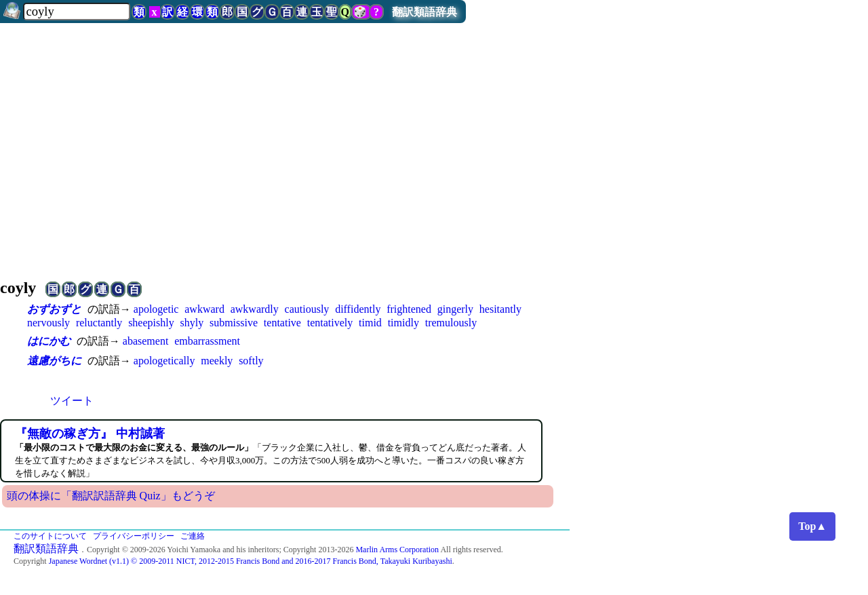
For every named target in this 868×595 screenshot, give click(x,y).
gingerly (455, 309)
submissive (234, 323)
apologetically (164, 361)
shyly (192, 323)
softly (251, 361)
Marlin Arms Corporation (397, 550)
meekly (217, 361)
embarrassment (207, 341)
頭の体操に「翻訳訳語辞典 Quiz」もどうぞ (111, 496)
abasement (146, 341)
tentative (282, 323)
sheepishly (151, 323)
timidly (403, 323)
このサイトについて (50, 536)
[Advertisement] (434, 145)
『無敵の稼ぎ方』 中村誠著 (90, 434)
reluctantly (99, 323)
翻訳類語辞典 (425, 12)
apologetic (156, 309)
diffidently (358, 309)
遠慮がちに (54, 361)
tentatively (330, 323)
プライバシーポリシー (134, 536)
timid (370, 323)
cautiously (307, 309)
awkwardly (255, 309)
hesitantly (500, 309)
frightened (409, 309)
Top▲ (812, 526)
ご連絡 (193, 536)
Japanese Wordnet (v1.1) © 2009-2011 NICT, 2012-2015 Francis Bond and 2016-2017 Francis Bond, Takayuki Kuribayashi (251, 561)
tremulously (451, 323)
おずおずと (54, 309)
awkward (204, 309)
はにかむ (49, 341)
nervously (48, 323)
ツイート (72, 401)
